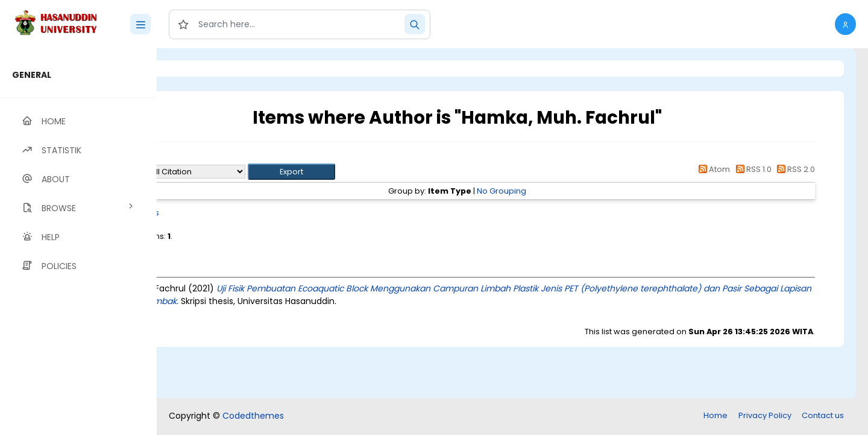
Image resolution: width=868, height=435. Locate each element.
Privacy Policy (765, 415)
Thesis (246, 213)
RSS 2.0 (794, 169)
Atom (712, 169)
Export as (215, 172)
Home (715, 415)
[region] (78, 242)
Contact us (823, 415)
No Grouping (551, 191)
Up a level (222, 158)
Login (208, 68)
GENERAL (32, 75)
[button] (845, 24)
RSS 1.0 (751, 169)
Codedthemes (253, 416)
